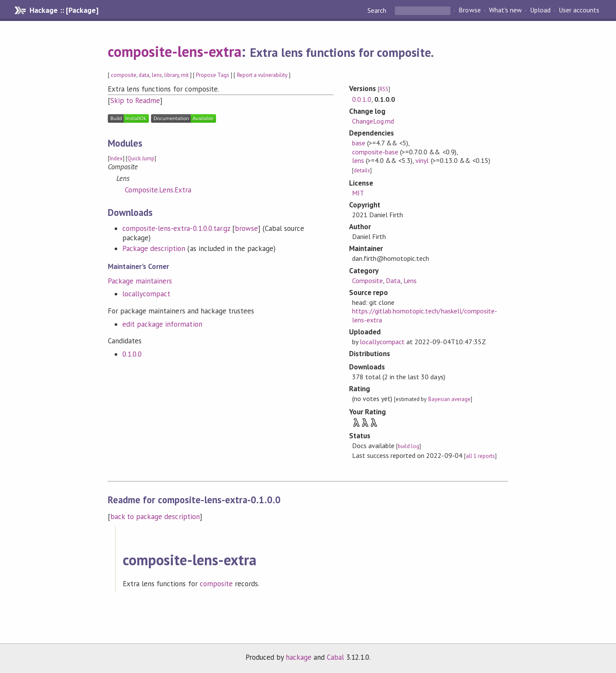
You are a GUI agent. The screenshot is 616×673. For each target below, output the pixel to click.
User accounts (579, 10)
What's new (505, 10)
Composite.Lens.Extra (158, 190)
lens (157, 75)
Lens (410, 280)
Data (393, 280)
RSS (384, 89)
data (144, 75)
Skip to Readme (135, 100)
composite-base (375, 152)
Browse (469, 10)
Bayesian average (449, 399)
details (362, 170)
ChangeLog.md (373, 121)
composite (124, 75)
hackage (299, 657)
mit (185, 75)
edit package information (162, 324)
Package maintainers (140, 281)
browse (246, 228)
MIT (358, 193)
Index (116, 158)
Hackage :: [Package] (64, 10)
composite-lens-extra (175, 51)
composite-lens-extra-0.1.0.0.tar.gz (176, 228)
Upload (540, 10)
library (172, 75)
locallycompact (146, 294)
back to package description (155, 517)
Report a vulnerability (262, 75)
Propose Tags (213, 75)
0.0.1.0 (362, 99)
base (359, 143)
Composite (367, 280)
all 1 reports (480, 456)
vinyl (422, 160)
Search (378, 10)
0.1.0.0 (132, 354)
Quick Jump (141, 158)
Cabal (335, 657)
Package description (154, 248)
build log (409, 446)
